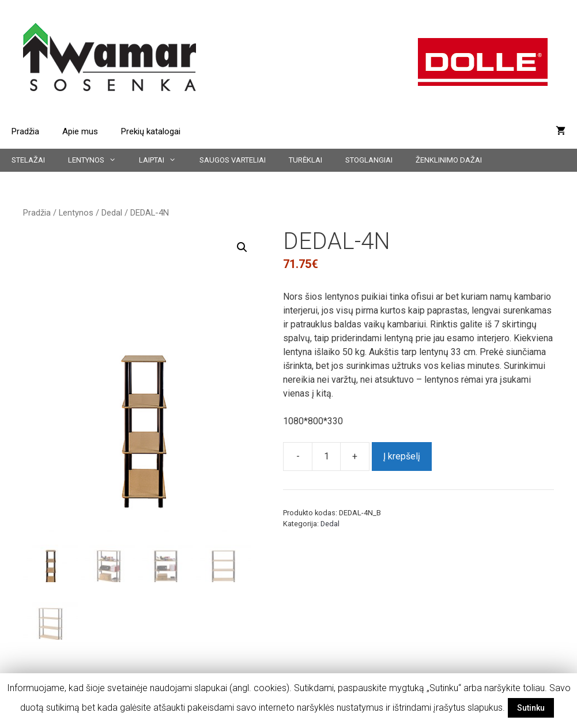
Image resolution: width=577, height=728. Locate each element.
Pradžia (25, 131)
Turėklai (306, 160)
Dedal (112, 213)
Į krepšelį (402, 456)
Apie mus (80, 131)
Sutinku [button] (531, 708)
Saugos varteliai (233, 160)
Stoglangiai (369, 160)
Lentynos (98, 160)
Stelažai (28, 160)
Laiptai (163, 160)
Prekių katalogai (151, 131)
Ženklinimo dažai (449, 160)
